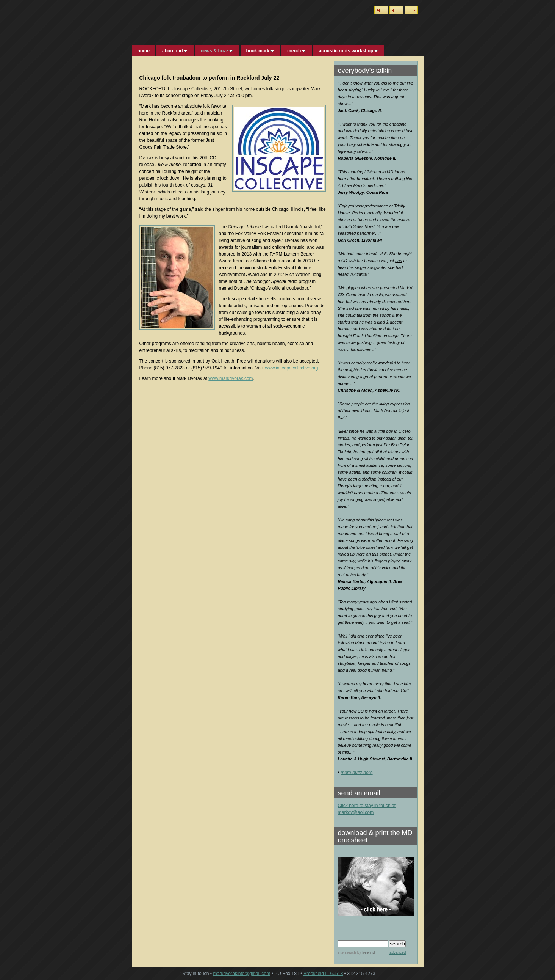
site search (347, 953)
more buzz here (356, 773)
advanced (398, 953)
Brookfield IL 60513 (323, 974)
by (365, 953)
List (381, 10)
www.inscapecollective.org (291, 368)
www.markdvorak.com (231, 378)
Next (411, 10)
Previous (396, 10)
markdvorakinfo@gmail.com (242, 974)
